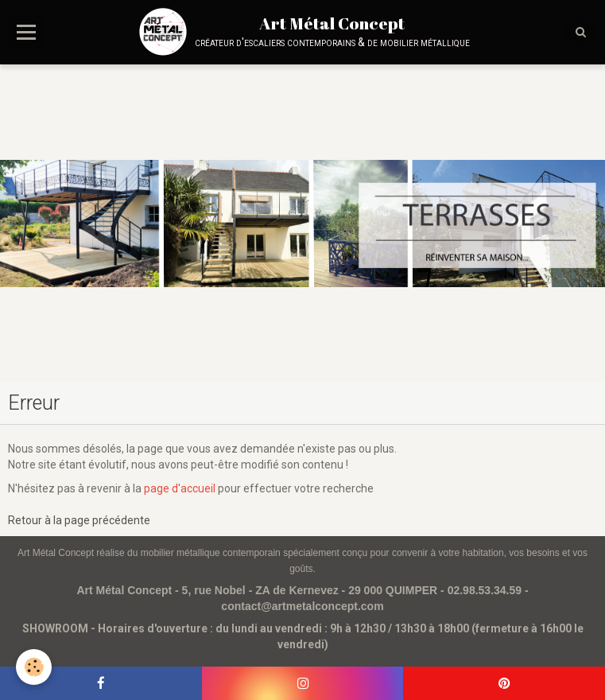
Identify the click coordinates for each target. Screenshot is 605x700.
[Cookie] (34, 667)
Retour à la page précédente (79, 520)
